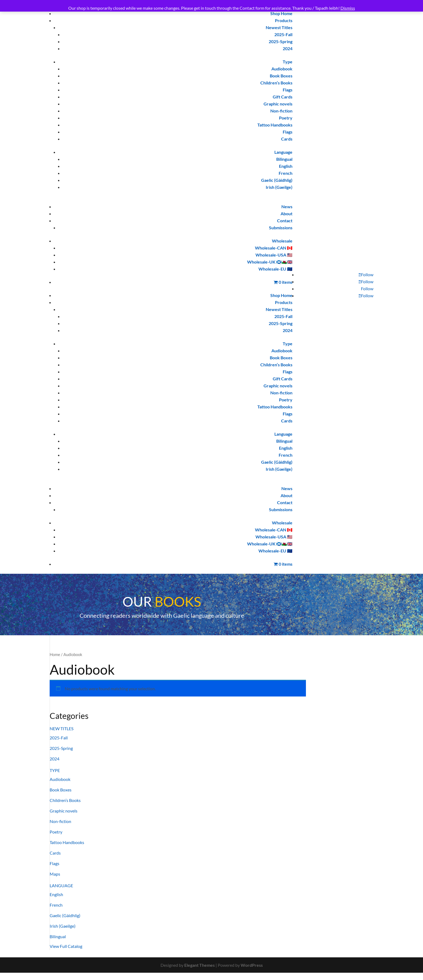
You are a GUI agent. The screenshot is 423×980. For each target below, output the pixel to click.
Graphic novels (278, 104)
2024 (288, 48)
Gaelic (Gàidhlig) (277, 180)
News (287, 206)
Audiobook (282, 69)
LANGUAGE (61, 885)
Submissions (281, 228)
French (286, 173)
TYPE (55, 770)
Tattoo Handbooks (275, 125)
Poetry (286, 118)
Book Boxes (281, 76)
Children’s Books (276, 83)
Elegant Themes (199, 965)
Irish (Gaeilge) (279, 187)
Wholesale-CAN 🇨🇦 (274, 248)
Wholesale (282, 241)
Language (283, 152)
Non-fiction (281, 111)
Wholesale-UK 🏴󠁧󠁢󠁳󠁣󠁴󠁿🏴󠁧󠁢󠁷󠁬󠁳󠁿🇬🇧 (270, 262)
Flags (288, 90)
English (286, 166)
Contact (285, 221)
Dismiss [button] (348, 8)
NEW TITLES (62, 728)
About (286, 214)
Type (288, 62)
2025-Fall (283, 34)
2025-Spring (281, 41)
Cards (287, 139)
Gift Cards (283, 97)
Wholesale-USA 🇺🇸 (274, 255)
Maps (55, 874)
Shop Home (281, 13)
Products (284, 20)
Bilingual (284, 159)
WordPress (252, 965)
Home (55, 654)
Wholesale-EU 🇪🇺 (275, 269)
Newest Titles (279, 27)
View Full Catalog (66, 946)
